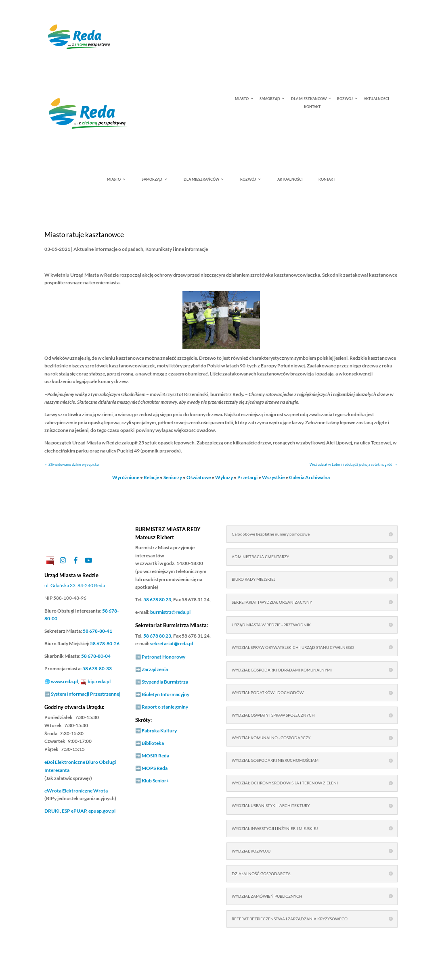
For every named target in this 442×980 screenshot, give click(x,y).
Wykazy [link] (224, 477)
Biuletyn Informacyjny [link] (165, 694)
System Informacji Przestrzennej (86, 694)
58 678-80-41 (97, 631)
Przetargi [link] (247, 477)
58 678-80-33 (97, 668)
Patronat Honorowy (163, 657)
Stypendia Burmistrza (165, 682)
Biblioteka (153, 743)
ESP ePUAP (74, 811)
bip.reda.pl (99, 681)
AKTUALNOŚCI (376, 99)
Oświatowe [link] (199, 477)
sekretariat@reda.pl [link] (172, 643)
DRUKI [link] (52, 811)
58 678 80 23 (157, 599)
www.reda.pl (64, 681)
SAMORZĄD (270, 99)
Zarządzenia (155, 669)
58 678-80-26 (105, 643)
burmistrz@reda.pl (170, 612)
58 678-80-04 (96, 656)
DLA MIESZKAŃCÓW (309, 99)
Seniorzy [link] (173, 477)
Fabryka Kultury (159, 731)
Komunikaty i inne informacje (177, 249)
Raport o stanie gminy (165, 707)
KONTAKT (312, 107)
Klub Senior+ (155, 781)
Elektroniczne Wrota (76, 791)
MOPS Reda (155, 768)
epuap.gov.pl (102, 811)
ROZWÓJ (345, 99)
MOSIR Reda (155, 756)
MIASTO (242, 99)
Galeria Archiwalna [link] (309, 477)
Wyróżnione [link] (126, 477)
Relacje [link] (151, 477)
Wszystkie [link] (273, 477)
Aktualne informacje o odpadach (108, 249)
